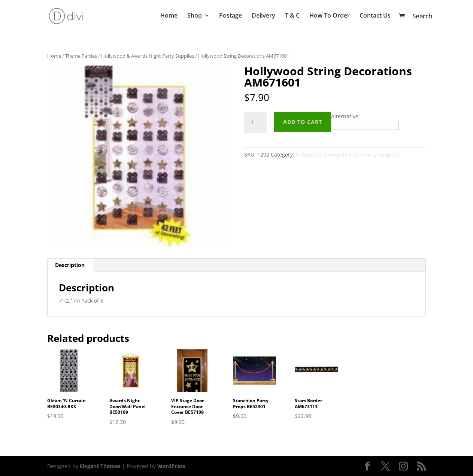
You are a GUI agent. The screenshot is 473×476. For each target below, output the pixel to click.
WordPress (171, 466)
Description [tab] (70, 265)
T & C (292, 17)
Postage (231, 17)
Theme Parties (81, 56)
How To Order (330, 17)
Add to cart (303, 122)
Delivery (263, 17)
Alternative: (345, 116)
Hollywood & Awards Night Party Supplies (148, 56)
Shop (195, 17)
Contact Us (375, 17)
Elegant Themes (100, 466)
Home (169, 17)
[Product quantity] (255, 122)
